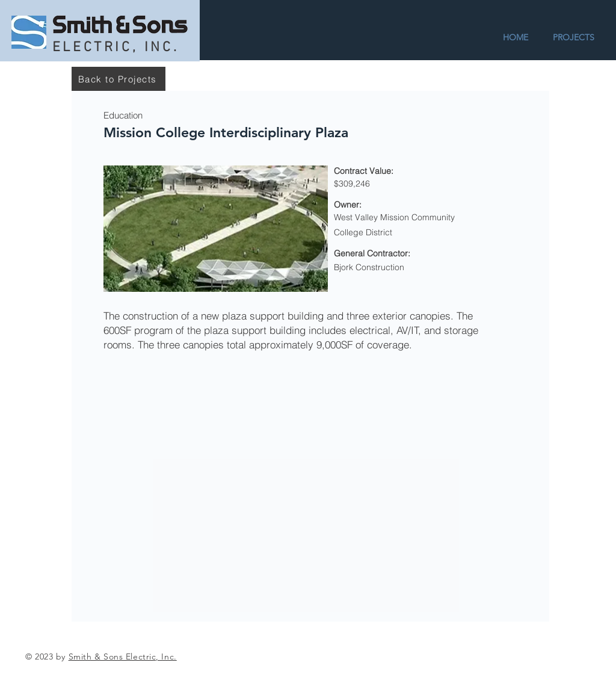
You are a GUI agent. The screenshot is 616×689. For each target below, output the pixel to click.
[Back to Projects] (119, 79)
